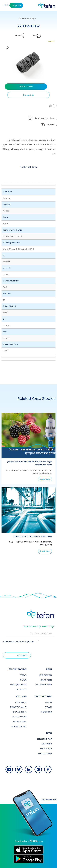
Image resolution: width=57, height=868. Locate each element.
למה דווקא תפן (45, 739)
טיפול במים (21, 690)
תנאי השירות (9, 642)
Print (34, 36)
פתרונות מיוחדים (44, 685)
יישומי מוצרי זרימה (43, 696)
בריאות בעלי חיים (18, 685)
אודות (49, 733)
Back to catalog (27, 19)
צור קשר (16, 5)
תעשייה (23, 680)
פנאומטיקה (46, 712)
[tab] (28, 167)
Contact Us (29, 95)
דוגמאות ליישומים (18, 707)
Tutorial (51, 124)
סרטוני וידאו (21, 702)
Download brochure (45, 118)
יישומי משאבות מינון (17, 669)
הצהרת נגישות (45, 753)
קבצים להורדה (19, 717)
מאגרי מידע (21, 696)
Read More (45, 479)
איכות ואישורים (19, 712)
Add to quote (26, 86)
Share (18, 36)
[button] (7, 48)
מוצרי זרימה (46, 680)
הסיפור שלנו (46, 749)
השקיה (23, 675)
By (49, 800)
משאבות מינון (45, 675)
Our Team (47, 744)
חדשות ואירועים (19, 726)
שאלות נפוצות (20, 722)
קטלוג (49, 669)
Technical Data (28, 167)
